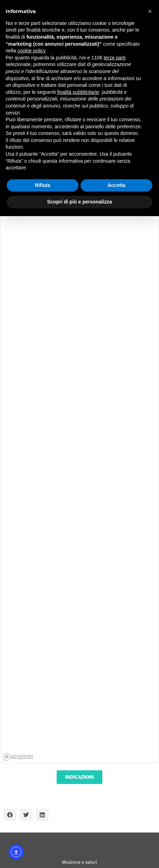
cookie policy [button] (31, 51)
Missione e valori (79, 862)
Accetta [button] (117, 185)
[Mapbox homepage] (18, 757)
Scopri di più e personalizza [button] (79, 202)
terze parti (115, 58)
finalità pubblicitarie (78, 92)
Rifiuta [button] (43, 185)
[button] (10, 815)
